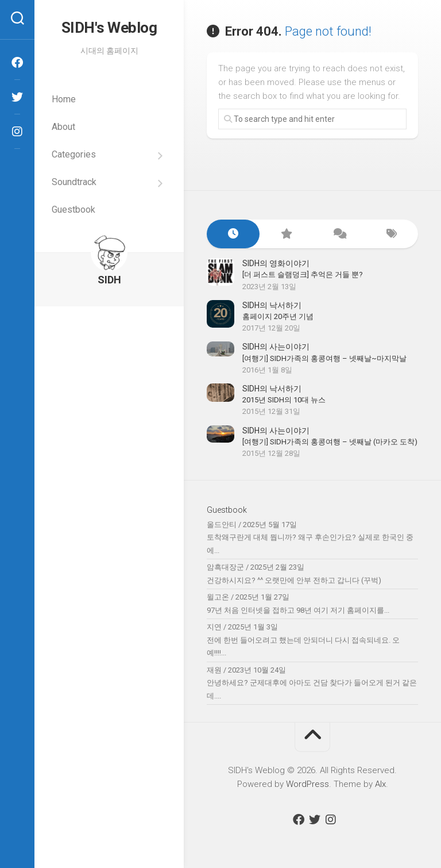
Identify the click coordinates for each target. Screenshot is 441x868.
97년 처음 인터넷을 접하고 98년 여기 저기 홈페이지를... (298, 610)
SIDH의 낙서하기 (272, 305)
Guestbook (73, 210)
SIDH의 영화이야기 (276, 263)
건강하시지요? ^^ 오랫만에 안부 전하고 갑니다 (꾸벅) (294, 580)
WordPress (307, 784)
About (63, 127)
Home (64, 99)
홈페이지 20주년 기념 (278, 316)
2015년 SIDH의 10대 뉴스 (284, 400)
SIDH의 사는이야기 (276, 347)
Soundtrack (74, 182)
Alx (380, 784)
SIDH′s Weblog (109, 28)
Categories (74, 154)
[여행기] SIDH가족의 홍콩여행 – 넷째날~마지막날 (324, 358)
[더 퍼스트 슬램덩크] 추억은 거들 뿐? (303, 274)
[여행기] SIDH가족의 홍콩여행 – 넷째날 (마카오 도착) (330, 442)
